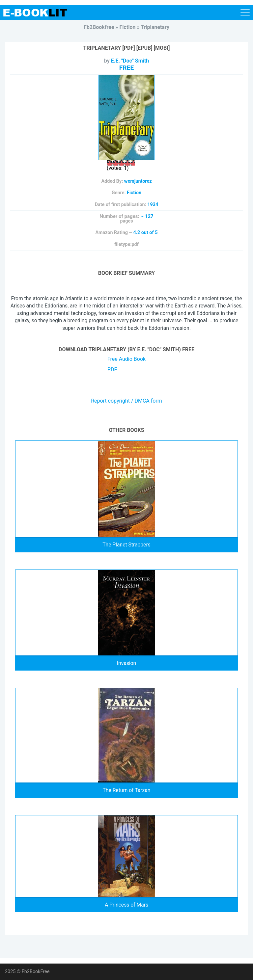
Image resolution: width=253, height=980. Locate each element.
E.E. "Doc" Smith (130, 61)
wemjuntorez (138, 181)
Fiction (134, 193)
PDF (112, 370)
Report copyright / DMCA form (126, 401)
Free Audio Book (126, 359)
